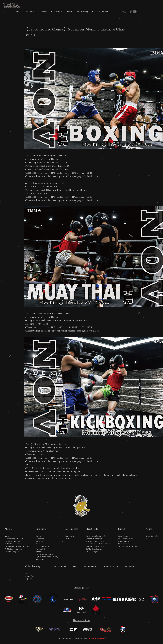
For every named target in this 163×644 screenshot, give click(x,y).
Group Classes (123, 536)
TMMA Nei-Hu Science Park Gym (17, 546)
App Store (29, 579)
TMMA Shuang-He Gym (13, 544)
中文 (124, 12)
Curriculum (43, 12)
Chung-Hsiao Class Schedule (96, 536)
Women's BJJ (40, 549)
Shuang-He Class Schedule (95, 541)
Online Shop (90, 567)
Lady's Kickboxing (42, 546)
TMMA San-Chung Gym (13, 549)
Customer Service (58, 567)
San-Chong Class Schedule (95, 546)
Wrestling (39, 552)
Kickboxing (40, 539)
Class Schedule (57, 12)
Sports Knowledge (152, 536)
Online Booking (82, 12)
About (7, 536)
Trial (93, 12)
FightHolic (130, 567)
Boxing (38, 536)
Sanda (38, 544)
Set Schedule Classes (125, 539)
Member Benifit (124, 544)
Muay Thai (39, 541)
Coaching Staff (29, 12)
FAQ (147, 539)
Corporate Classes (110, 567)
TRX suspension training (44, 554)
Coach (67, 539)
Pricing (69, 12)
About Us (7, 12)
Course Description (92, 552)
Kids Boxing (40, 559)
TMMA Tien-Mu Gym (12, 541)
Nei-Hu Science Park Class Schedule (98, 544)
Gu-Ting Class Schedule (94, 549)
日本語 (133, 12)
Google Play (30, 576)
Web (27, 573)
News (17, 12)
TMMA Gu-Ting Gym (12, 552)
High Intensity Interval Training (47, 557)
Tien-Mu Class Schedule (94, 539)
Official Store (104, 12)
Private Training (124, 541)
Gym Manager (70, 536)
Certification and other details (128, 546)
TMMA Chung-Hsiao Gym (14, 539)
